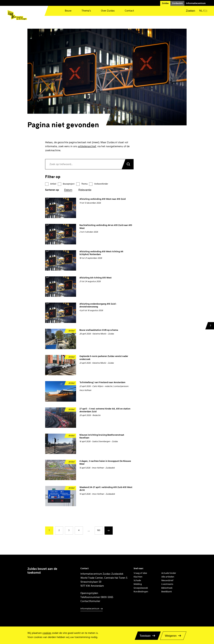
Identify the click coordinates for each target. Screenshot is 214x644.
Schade (137, 580)
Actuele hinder (169, 573)
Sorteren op (52, 190)
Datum (68, 190)
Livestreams (167, 584)
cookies (47, 633)
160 (99, 530)
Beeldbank (167, 592)
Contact (129, 11)
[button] (188, 11)
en (206, 11)
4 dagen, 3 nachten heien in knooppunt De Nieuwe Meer (105, 463)
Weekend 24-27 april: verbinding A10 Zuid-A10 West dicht (106, 489)
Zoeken (128, 164)
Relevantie (85, 190)
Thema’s (86, 11)
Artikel (53, 184)
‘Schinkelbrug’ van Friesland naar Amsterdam (102, 383)
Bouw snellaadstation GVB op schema (99, 330)
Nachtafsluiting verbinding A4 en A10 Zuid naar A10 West (106, 227)
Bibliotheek (167, 588)
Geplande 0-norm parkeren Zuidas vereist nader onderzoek (104, 358)
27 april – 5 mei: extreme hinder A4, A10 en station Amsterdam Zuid (105, 410)
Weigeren (171, 636)
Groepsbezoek (141, 588)
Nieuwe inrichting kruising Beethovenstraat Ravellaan (102, 437)
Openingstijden (89, 593)
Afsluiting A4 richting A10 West (95, 278)
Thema (84, 184)
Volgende (109, 531)
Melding (138, 584)
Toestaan (145, 636)
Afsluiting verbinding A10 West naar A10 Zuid (102, 199)
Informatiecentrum (196, 3)
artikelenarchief (87, 146)
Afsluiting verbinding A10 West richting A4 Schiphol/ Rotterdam (101, 253)
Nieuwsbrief (167, 580)
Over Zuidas (108, 11)
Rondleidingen (141, 592)
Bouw (68, 11)
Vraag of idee (140, 573)
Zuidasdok (177, 3)
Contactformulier (90, 601)
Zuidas (165, 3)
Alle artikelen (168, 577)
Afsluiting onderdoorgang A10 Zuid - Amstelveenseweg (98, 305)
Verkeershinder (101, 184)
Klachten (138, 577)
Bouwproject (69, 184)
